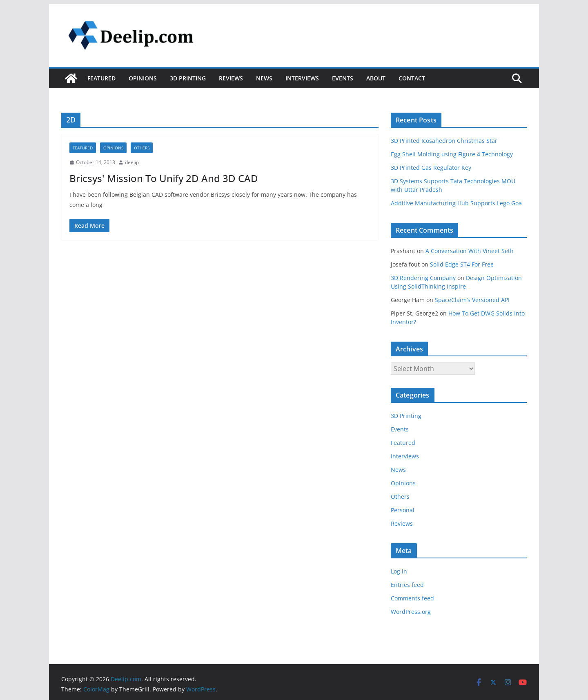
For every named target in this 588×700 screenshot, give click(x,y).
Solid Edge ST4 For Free (462, 264)
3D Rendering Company (423, 278)
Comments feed (412, 598)
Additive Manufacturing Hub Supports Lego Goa (456, 203)
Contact (412, 78)
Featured (101, 78)
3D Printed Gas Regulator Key (431, 168)
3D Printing (188, 78)
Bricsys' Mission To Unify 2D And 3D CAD (164, 178)
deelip (132, 162)
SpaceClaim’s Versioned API (472, 300)
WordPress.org (411, 612)
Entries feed (407, 585)
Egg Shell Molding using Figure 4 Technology (452, 154)
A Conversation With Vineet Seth (470, 251)
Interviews (302, 78)
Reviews (231, 78)
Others (142, 148)
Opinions (143, 78)
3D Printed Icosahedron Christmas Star (444, 141)
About (376, 78)
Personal (403, 510)
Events (343, 78)
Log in (399, 571)
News (264, 78)
